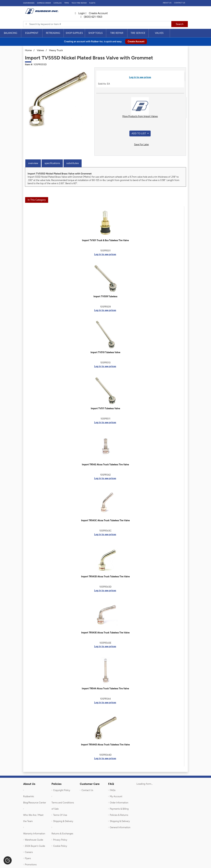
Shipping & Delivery (63, 821)
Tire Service (138, 33)
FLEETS (92, 3)
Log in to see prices (140, 77)
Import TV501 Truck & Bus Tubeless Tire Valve (105, 240)
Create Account (97, 13)
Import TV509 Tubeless (105, 296)
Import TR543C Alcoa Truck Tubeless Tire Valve (105, 520)
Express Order (44, 3)
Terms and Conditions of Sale (63, 806)
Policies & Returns (119, 815)
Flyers (28, 858)
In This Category (37, 200)
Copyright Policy (62, 790)
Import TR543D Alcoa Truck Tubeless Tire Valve (105, 577)
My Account (116, 796)
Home (28, 50)
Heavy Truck (56, 50)
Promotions (31, 865)
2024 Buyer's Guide (35, 846)
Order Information (119, 803)
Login (80, 13)
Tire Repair (117, 33)
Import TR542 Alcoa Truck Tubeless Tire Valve (105, 465)
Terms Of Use (60, 815)
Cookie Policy (60, 846)
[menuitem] (11, 33)
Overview (33, 163)
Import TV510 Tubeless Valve (105, 352)
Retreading (53, 33)
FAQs (113, 790)
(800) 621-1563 (91, 17)
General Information (120, 827)
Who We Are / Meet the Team (33, 818)
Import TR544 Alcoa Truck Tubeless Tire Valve (105, 689)
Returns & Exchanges (62, 834)
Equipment (32, 33)
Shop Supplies (74, 33)
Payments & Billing (119, 809)
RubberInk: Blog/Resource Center (35, 800)
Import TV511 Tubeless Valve (105, 408)
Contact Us (180, 3)
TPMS (67, 3)
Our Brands (29, 3)
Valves (159, 33)
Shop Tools (95, 33)
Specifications (52, 163)
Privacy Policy (60, 840)
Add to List (139, 133)
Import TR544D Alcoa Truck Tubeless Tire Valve (105, 745)
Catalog (58, 3)
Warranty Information (34, 834)
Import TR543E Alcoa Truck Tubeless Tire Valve (105, 633)
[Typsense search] (97, 24)
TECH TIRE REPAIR (79, 3)
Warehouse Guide (34, 840)
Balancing (11, 33)
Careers (29, 852)
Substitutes (73, 163)
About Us (167, 3)
